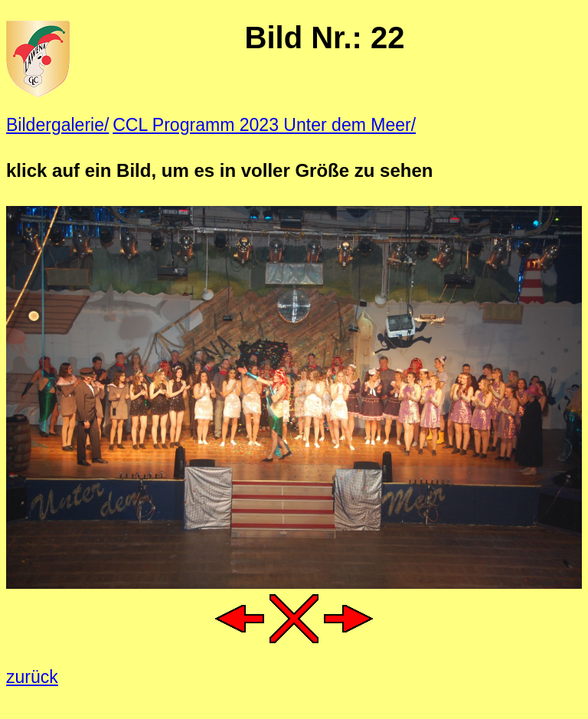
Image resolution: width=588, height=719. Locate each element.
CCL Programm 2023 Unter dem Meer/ (264, 125)
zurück (32, 677)
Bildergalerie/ (57, 125)
